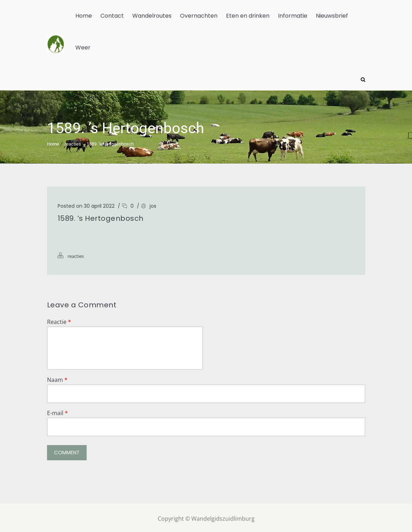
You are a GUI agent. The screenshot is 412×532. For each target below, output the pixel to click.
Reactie (59, 320)
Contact (112, 16)
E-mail (57, 411)
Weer (83, 48)
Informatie (293, 16)
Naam (57, 378)
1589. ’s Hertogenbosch (110, 142)
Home (84, 16)
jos (153, 204)
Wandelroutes (152, 16)
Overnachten (199, 16)
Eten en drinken (248, 16)
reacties (73, 142)
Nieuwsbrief (332, 16)
